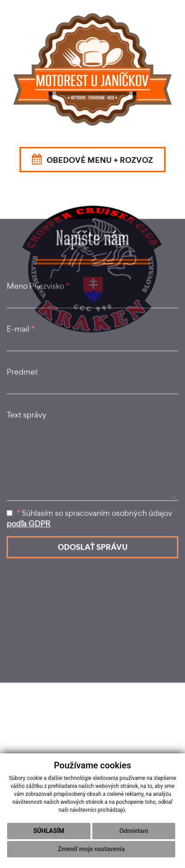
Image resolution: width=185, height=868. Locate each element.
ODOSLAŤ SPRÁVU (93, 458)
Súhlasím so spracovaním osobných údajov (89, 429)
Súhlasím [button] (49, 831)
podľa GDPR (29, 434)
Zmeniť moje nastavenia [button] (91, 849)
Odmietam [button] (134, 831)
